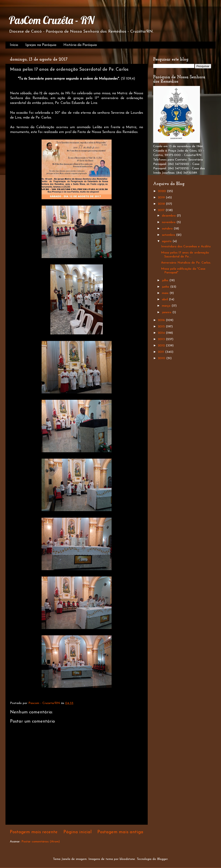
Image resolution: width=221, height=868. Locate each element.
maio (166, 293)
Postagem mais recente (34, 832)
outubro (168, 229)
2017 (162, 210)
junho (166, 287)
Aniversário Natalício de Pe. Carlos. (186, 263)
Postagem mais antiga (120, 832)
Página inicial (78, 832)
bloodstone (127, 859)
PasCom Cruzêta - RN (52, 20)
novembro (169, 222)
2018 (162, 204)
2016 (162, 320)
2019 (162, 198)
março (167, 306)
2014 (162, 333)
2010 (162, 358)
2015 (162, 327)
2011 (162, 352)
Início (14, 45)
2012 (162, 346)
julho (166, 280)
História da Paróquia (80, 45)
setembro (169, 235)
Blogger (162, 859)
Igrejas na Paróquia (41, 45)
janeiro (167, 312)
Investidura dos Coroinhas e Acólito (186, 247)
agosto (167, 241)
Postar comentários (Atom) (41, 842)
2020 (162, 191)
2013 (162, 339)
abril (165, 300)
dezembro (169, 216)
